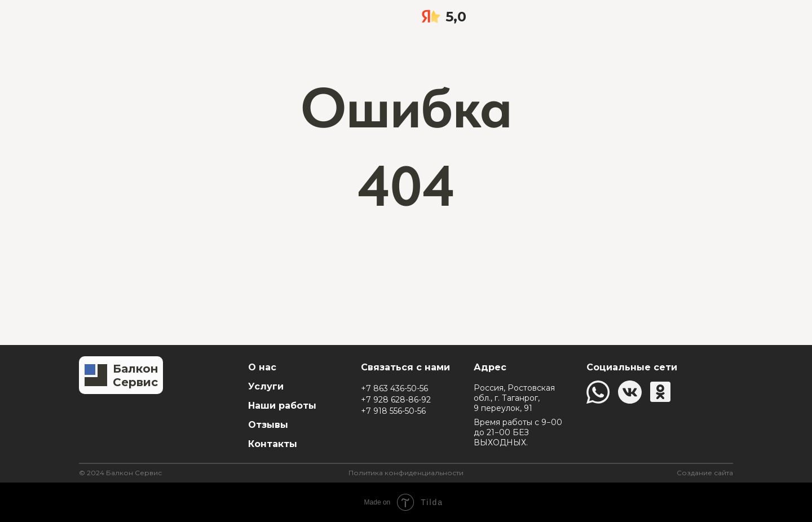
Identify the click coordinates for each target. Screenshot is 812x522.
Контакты (273, 444)
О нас (262, 367)
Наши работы (282, 406)
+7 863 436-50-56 (394, 388)
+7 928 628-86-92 (396, 400)
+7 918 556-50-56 (393, 411)
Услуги (266, 386)
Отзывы (268, 425)
